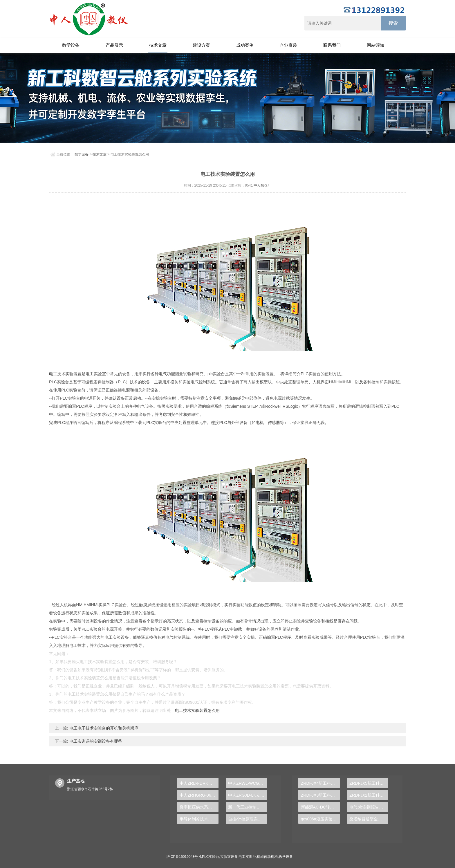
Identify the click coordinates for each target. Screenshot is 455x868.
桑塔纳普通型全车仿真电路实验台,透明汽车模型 (369, 819)
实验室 (100, 374)
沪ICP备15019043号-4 (184, 857)
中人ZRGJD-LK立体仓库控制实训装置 (248, 795)
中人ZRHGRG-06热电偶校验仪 (199, 795)
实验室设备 (229, 857)
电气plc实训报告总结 (368, 807)
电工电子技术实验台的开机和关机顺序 (103, 728)
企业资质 (288, 45)
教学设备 (71, 45)
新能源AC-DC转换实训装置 (320, 807)
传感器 (274, 423)
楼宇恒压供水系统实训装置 (199, 807)
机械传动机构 (267, 857)
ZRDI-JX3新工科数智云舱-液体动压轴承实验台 (320, 795)
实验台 (219, 374)
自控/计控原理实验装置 (248, 819)
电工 (53, 374)
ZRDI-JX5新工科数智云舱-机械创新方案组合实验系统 (369, 783)
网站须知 (375, 45)
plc (210, 374)
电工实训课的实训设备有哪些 (95, 741)
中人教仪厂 (262, 185)
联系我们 (332, 45)
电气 (163, 374)
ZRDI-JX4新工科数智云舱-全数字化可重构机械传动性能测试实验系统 (320, 783)
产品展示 (114, 45)
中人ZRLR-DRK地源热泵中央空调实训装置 (199, 783)
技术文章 (158, 45)
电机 (260, 423)
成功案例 (245, 45)
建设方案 (201, 45)
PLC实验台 (211, 857)
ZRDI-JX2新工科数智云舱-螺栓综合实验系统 (369, 795)
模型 (264, 382)
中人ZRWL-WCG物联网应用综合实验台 (248, 783)
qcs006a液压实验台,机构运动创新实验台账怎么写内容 (320, 819)
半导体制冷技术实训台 (199, 819)
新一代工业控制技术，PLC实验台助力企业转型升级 (248, 807)
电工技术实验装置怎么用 (197, 710)
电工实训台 (247, 857)
